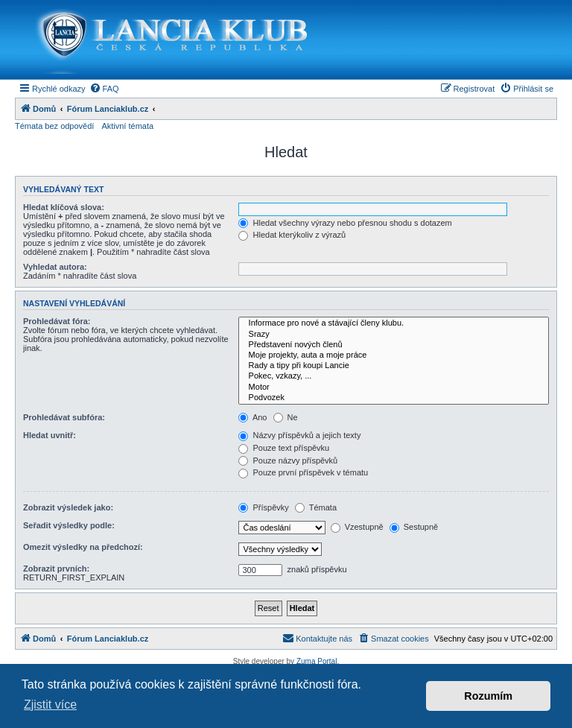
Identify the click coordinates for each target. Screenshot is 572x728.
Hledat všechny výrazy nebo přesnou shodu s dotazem (345, 223)
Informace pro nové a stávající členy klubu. (394, 323)
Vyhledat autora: (55, 267)
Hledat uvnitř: (50, 435)
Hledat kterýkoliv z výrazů (292, 235)
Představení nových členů (394, 345)
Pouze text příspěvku (284, 448)
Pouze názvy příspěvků (288, 460)
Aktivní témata (127, 126)
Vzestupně (357, 527)
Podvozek (394, 398)
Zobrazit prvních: (56, 569)
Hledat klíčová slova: (64, 207)
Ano (252, 417)
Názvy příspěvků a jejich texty (299, 435)
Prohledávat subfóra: (64, 417)
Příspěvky (263, 507)
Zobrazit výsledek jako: (68, 507)
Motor (394, 387)
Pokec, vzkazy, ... (394, 376)
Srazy (394, 335)
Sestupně (414, 527)
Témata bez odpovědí (54, 126)
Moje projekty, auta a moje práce (394, 355)
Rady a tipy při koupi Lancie (394, 366)
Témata (316, 507)
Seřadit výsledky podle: (69, 525)
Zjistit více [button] (50, 705)
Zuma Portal (317, 661)
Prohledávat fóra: (57, 321)
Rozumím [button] (488, 696)
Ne (286, 417)
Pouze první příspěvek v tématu (303, 472)
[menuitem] (104, 89)
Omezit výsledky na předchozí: (83, 547)
